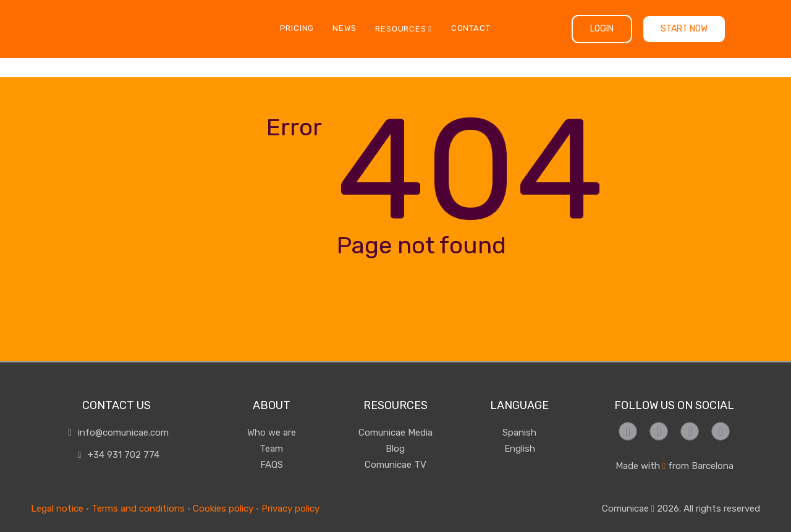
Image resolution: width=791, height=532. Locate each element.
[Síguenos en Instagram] (659, 431)
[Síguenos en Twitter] (690, 431)
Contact (471, 28)
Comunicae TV (395, 465)
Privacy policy (290, 509)
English (520, 449)
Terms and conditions (138, 509)
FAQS (272, 465)
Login (602, 29)
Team (271, 449)
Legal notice (57, 509)
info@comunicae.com (117, 433)
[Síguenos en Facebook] (628, 431)
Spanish (519, 433)
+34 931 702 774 (116, 455)
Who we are (272, 433)
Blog (395, 449)
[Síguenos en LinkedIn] (721, 431)
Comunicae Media (395, 433)
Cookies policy (223, 509)
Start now (684, 29)
